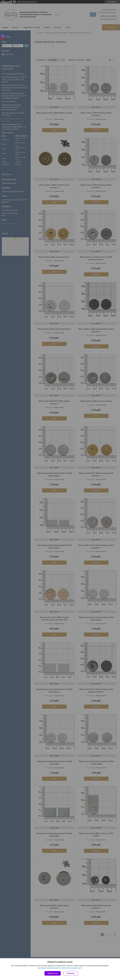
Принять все (53, 973)
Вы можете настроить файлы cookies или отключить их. (59, 968)
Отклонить (71, 973)
